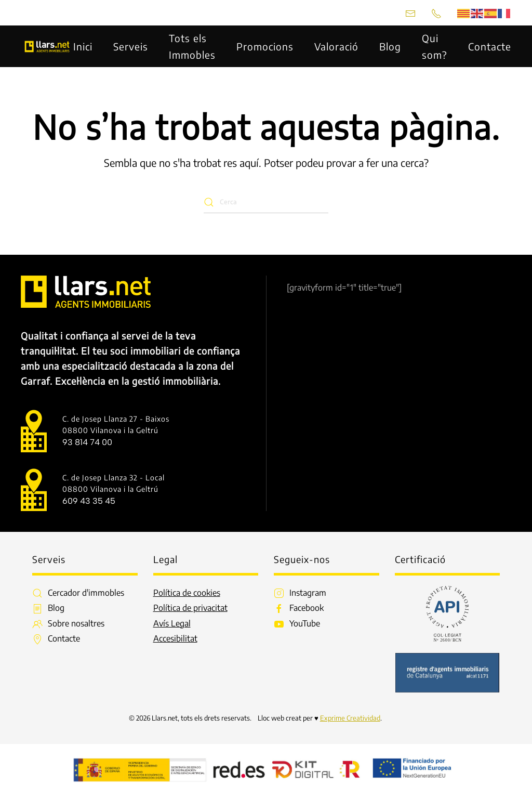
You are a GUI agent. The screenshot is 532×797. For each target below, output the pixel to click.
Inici (83, 46)
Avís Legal (172, 623)
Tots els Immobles (192, 47)
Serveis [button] (131, 46)
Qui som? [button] (435, 47)
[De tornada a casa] (47, 46)
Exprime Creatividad (350, 718)
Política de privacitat (190, 608)
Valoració (336, 46)
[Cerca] (266, 202)
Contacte (490, 46)
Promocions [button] (265, 46)
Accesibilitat (175, 638)
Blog (390, 46)
